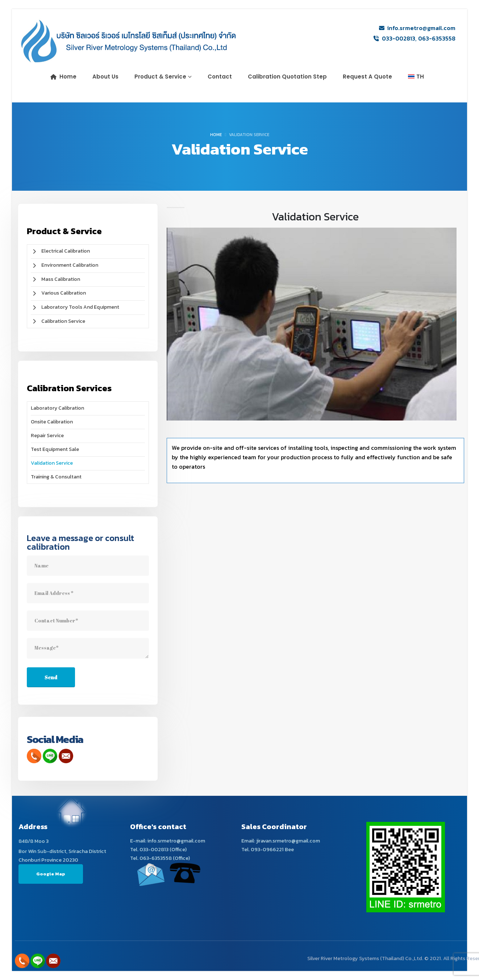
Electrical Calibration (60, 251)
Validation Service (52, 463)
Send (51, 677)
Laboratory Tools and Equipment (75, 307)
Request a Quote (367, 77)
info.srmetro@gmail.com (421, 28)
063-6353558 (437, 38)
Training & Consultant (56, 477)
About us (105, 77)
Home (63, 77)
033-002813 (399, 38)
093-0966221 (267, 849)
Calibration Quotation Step (287, 77)
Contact (220, 77)
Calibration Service (58, 321)
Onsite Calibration (52, 422)
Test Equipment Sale (55, 449)
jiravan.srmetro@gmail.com (288, 841)
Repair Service (47, 436)
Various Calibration (58, 293)
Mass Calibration (55, 279)
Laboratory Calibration (57, 408)
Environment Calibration (64, 265)
